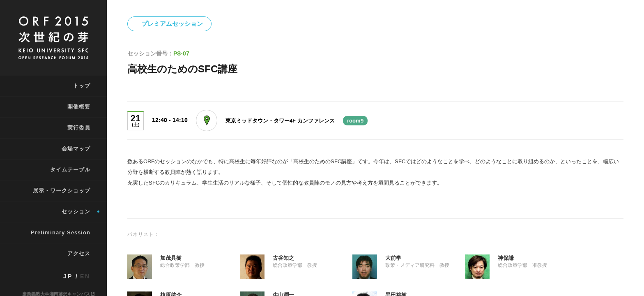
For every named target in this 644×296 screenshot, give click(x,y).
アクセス (79, 253)
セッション (76, 212)
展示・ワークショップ (62, 191)
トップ (82, 86)
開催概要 (79, 107)
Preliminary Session (61, 232)
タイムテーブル (70, 170)
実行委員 (79, 128)
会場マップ (76, 149)
